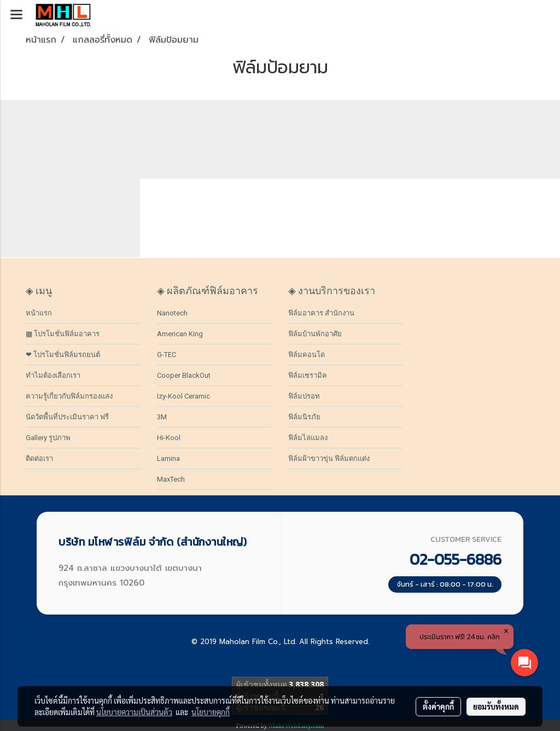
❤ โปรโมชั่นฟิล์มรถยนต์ (63, 355)
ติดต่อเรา (39, 458)
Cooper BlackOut (184, 375)
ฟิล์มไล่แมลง (308, 438)
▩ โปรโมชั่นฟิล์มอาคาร (63, 334)
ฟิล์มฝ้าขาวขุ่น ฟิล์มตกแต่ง (329, 458)
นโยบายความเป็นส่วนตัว (134, 712)
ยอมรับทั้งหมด (496, 706)
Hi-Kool (169, 438)
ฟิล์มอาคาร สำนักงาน (321, 313)
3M (162, 417)
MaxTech (171, 479)
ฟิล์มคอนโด (307, 355)
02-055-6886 (456, 559)
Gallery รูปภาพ (48, 438)
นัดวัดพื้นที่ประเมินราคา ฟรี (67, 417)
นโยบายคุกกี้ (211, 712)
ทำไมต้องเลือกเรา (53, 375)
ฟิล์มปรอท (304, 396)
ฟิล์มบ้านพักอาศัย (315, 334)
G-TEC (167, 355)
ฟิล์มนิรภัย (304, 417)
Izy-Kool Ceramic (183, 396)
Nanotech (172, 313)
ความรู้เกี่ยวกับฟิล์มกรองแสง (69, 396)
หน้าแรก (39, 313)
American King (180, 334)
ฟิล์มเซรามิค (308, 375)
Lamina (168, 458)
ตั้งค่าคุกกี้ (438, 706)
